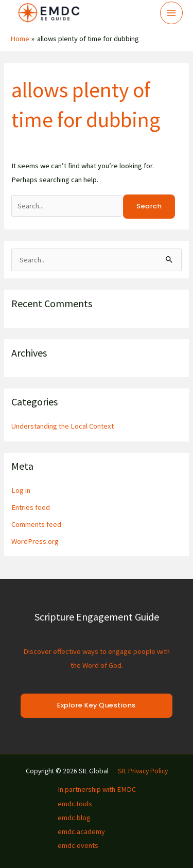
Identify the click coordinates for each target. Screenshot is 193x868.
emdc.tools (75, 804)
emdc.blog (74, 818)
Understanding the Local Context (63, 426)
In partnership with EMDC (97, 789)
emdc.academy (81, 831)
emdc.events (78, 845)
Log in (21, 490)
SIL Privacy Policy (143, 771)
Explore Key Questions (97, 705)
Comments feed (36, 524)
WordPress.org (35, 541)
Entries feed (31, 507)
